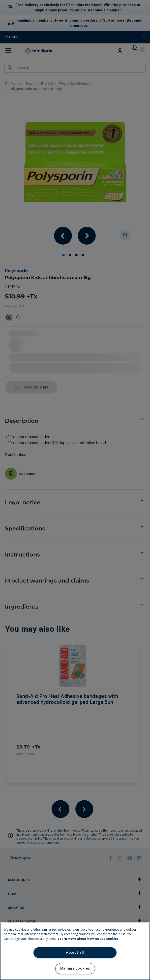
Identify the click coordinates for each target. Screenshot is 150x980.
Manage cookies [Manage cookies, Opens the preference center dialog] (75, 968)
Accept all (75, 952)
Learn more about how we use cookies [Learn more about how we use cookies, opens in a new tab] (88, 939)
